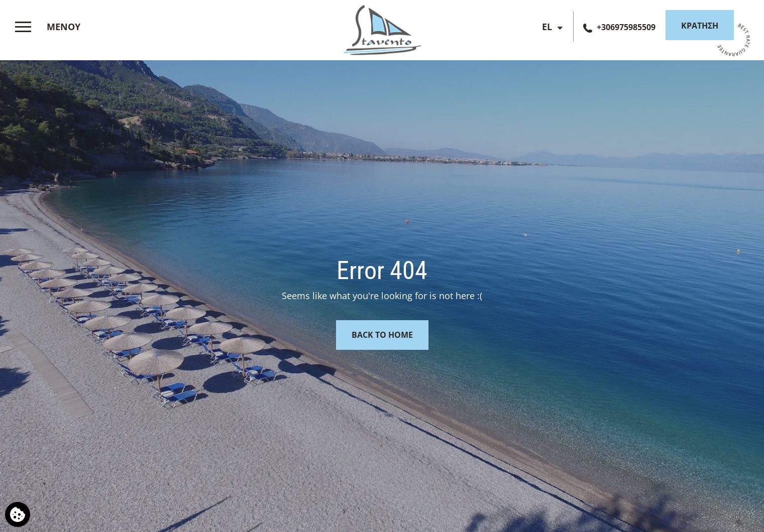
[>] (50, 27)
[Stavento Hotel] (382, 28)
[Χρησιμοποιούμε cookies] (18, 514)
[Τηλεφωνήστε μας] (619, 27)
